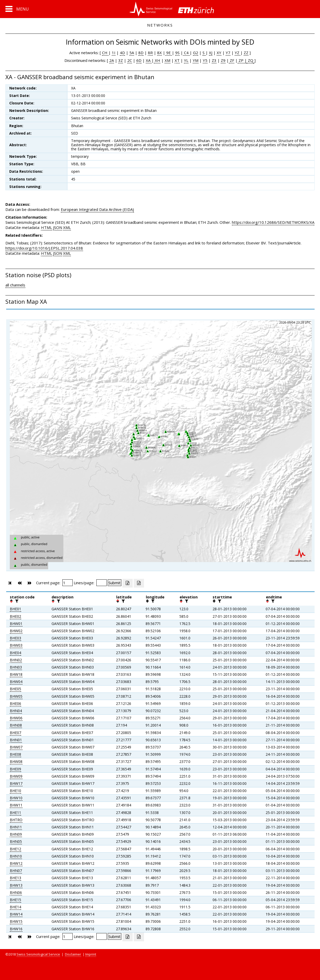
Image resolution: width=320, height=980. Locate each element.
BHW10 (16, 798)
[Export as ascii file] (139, 583)
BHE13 (15, 878)
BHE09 (15, 769)
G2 (196, 53)
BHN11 (16, 827)
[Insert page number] (68, 583)
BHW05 (16, 696)
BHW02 (16, 631)
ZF (231, 60)
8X (159, 53)
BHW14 (16, 914)
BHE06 (15, 703)
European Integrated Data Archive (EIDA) (97, 209)
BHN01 (16, 740)
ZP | (242, 60)
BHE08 (15, 754)
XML (67, 227)
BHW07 (16, 747)
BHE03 (15, 638)
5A (132, 53)
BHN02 (16, 660)
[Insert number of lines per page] (102, 583)
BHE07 (15, 733)
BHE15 (15, 900)
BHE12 (15, 849)
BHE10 (15, 791)
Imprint (91, 954)
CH (105, 53)
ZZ (246, 53)
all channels (15, 285)
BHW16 (16, 929)
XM (167, 60)
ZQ (250, 60)
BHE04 (15, 653)
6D (139, 60)
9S (177, 53)
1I (114, 53)
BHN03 (16, 667)
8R (150, 53)
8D (141, 53)
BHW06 (16, 718)
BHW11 (16, 805)
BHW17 (16, 783)
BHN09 (16, 834)
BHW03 (16, 645)
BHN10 (16, 856)
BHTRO (16, 820)
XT (177, 60)
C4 (186, 53)
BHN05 (16, 841)
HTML (47, 227)
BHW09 (16, 776)
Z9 (223, 60)
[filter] (16, 601)
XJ (211, 53)
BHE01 (15, 609)
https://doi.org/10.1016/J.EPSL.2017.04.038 (44, 248)
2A (112, 60)
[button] (17, 9)
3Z (121, 60)
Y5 (205, 60)
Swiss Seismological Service (38, 954)
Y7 (228, 53)
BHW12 (16, 863)
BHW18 (16, 674)
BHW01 (16, 624)
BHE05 (15, 689)
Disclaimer (73, 954)
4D (122, 53)
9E (169, 53)
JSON (58, 227)
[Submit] (115, 583)
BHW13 (16, 885)
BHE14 (15, 907)
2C (130, 60)
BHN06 (16, 892)
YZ (238, 53)
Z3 (214, 60)
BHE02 (15, 616)
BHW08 (16, 761)
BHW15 (16, 921)
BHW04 (16, 682)
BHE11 (15, 813)
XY (219, 53)
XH (157, 60)
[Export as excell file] (128, 583)
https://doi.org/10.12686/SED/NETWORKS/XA (273, 222)
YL (186, 60)
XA (149, 60)
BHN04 (16, 711)
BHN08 (16, 725)
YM (196, 60)
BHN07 (16, 871)
